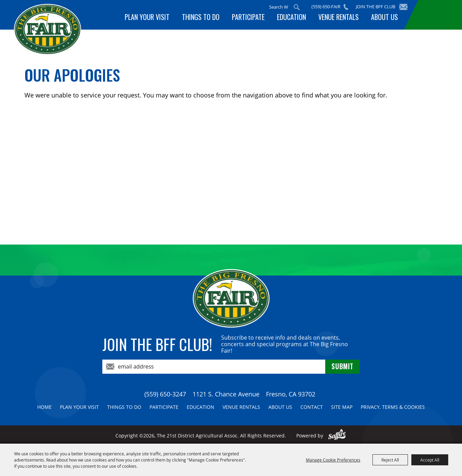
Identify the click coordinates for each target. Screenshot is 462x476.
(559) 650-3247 (165, 394)
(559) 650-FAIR (327, 7)
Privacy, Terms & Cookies (393, 407)
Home (44, 407)
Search (298, 7)
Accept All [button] (430, 460)
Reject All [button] (390, 460)
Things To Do (207, 18)
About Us (385, 18)
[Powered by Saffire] (337, 436)
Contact (312, 407)
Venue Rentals (341, 18)
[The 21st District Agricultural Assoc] (56, 34)
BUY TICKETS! (439, 15)
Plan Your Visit (155, 18)
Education (295, 18)
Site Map (342, 407)
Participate (253, 18)
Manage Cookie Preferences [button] (333, 460)
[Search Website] (280, 7)
